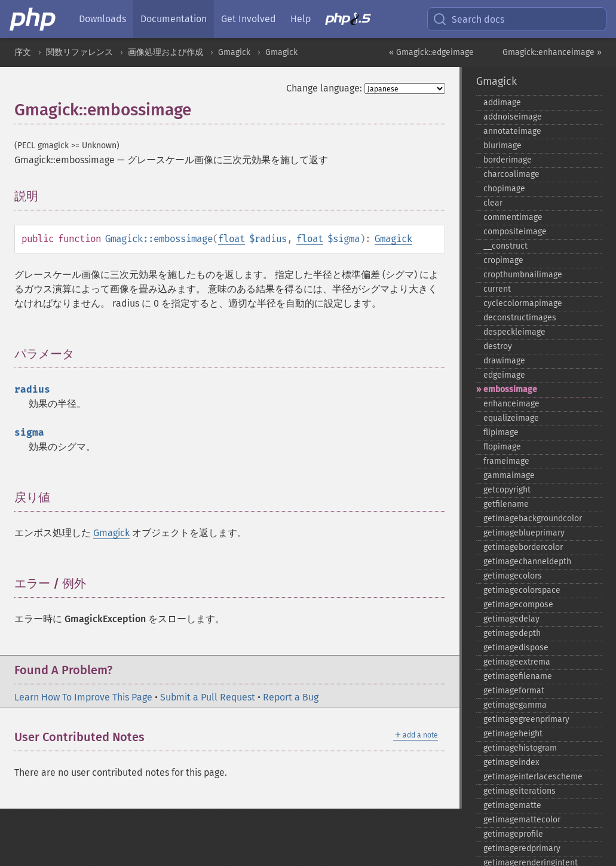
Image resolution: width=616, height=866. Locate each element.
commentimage (513, 217)
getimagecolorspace (522, 590)
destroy (498, 346)
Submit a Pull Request (208, 697)
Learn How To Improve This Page (83, 697)
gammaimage (509, 475)
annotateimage (512, 131)
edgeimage (504, 375)
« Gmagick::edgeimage (431, 52)
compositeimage (515, 232)
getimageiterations (520, 791)
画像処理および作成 (166, 52)
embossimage (510, 389)
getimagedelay (511, 619)
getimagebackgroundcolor (533, 518)
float (232, 239)
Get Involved (249, 19)
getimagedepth (512, 633)
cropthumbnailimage (523, 275)
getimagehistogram (520, 748)
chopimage (504, 189)
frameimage (506, 461)
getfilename (506, 504)
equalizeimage (511, 418)
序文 (23, 52)
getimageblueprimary (524, 533)
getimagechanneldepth (527, 561)
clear (493, 203)
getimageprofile (513, 834)
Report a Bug (291, 697)
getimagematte (512, 805)
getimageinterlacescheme (533, 777)
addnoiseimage (513, 117)
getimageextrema (517, 662)
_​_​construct (505, 246)
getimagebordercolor (523, 547)
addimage (502, 102)
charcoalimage (511, 174)
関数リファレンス (79, 52)
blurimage (502, 146)
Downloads (102, 19)
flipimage (501, 432)
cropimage (503, 260)
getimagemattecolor (522, 820)
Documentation (174, 19)
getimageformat (514, 691)
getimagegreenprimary (526, 719)
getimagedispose (516, 648)
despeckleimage (514, 332)
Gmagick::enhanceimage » (552, 52)
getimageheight (513, 734)
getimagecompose (518, 605)
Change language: (324, 88)
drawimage (504, 361)
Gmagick (234, 52)
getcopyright (507, 490)
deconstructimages (520, 318)
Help (301, 19)
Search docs (468, 19)
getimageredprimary (522, 848)
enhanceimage (511, 404)
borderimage (508, 160)
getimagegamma (515, 705)
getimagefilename (518, 676)
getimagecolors (513, 576)
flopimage (502, 447)
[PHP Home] (33, 19)
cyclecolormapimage (523, 303)
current (497, 289)
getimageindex (511, 762)
